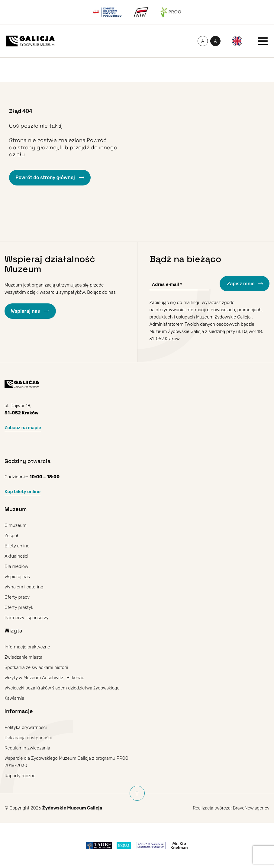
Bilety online (17, 546)
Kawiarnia (14, 698)
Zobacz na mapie (23, 428)
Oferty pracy (17, 597)
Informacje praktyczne (27, 647)
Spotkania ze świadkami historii (36, 667)
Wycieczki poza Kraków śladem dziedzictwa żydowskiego (62, 688)
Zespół (11, 536)
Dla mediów (16, 566)
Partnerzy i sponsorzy (27, 618)
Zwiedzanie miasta (23, 657)
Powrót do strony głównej (46, 177)
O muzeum (16, 525)
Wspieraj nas (26, 311)
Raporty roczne (20, 776)
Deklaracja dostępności (28, 738)
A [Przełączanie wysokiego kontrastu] (217, 42)
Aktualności (16, 556)
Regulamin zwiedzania (27, 748)
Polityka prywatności (26, 727)
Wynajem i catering (24, 587)
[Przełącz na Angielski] (237, 41)
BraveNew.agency (251, 808)
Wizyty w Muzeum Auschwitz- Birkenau (44, 678)
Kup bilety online (23, 492)
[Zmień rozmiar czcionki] (203, 41)
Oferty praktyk (19, 607)
